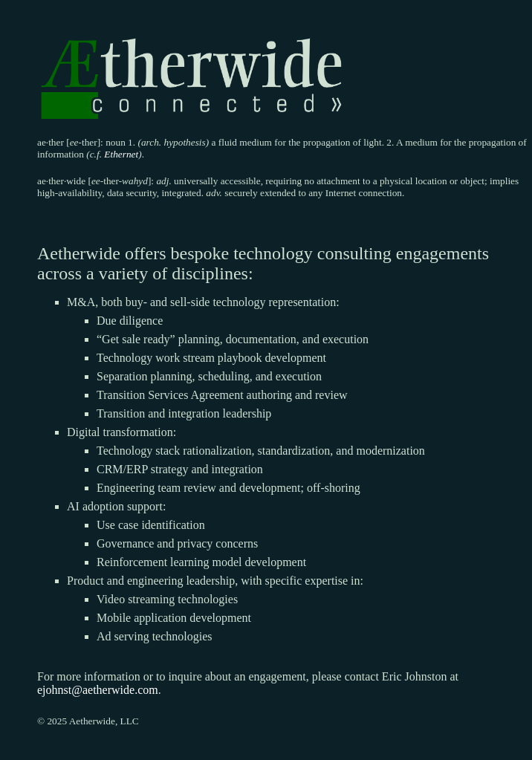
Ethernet (121, 154)
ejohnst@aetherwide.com (98, 690)
